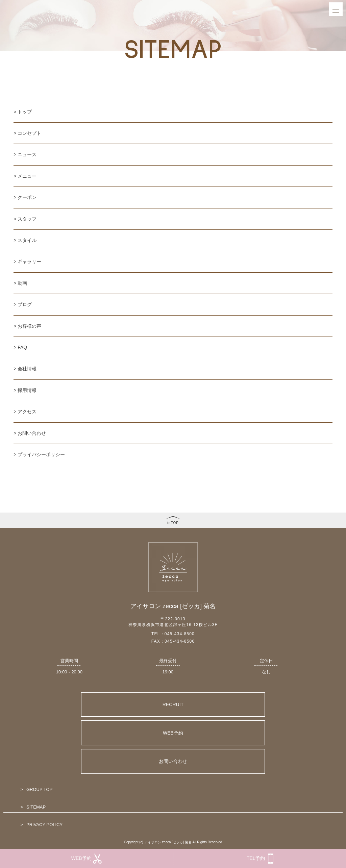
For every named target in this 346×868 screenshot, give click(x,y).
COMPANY (251, 152)
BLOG (245, 104)
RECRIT (247, 164)
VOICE (246, 128)
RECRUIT (173, 704)
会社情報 (27, 369)
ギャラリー (29, 262)
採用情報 (27, 390)
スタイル (27, 240)
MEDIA (246, 117)
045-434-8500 (180, 634)
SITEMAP (36, 807)
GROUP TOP (39, 789)
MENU (245, 45)
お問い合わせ (32, 433)
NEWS (246, 33)
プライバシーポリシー (41, 454)
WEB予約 (173, 733)
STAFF (246, 69)
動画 (22, 283)
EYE (243, 80)
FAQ (244, 140)
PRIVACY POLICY (44, 825)
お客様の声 (29, 326)
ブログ (25, 304)
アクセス (27, 412)
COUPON (250, 57)
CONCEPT (251, 21)
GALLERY (249, 93)
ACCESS (249, 176)
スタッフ (27, 219)
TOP (244, 9)
